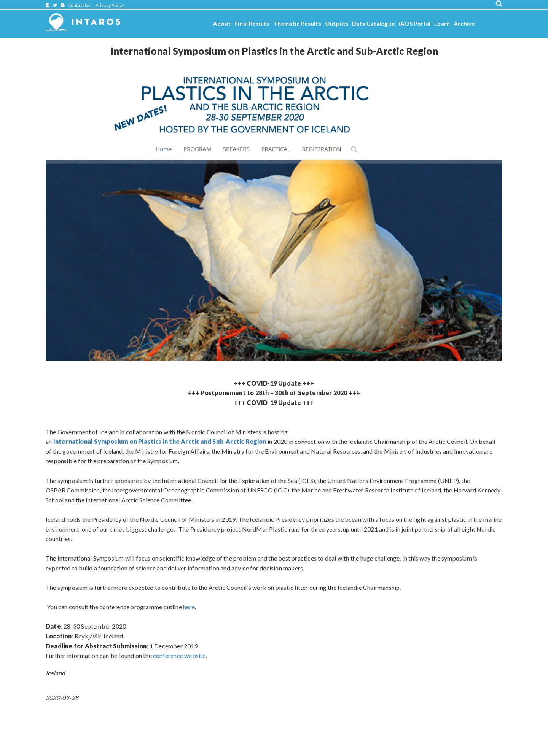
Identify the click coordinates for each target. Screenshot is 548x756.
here (189, 607)
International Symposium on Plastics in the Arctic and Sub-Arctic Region (160, 441)
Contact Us (79, 5)
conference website (179, 655)
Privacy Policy (110, 5)
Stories (223, 44)
